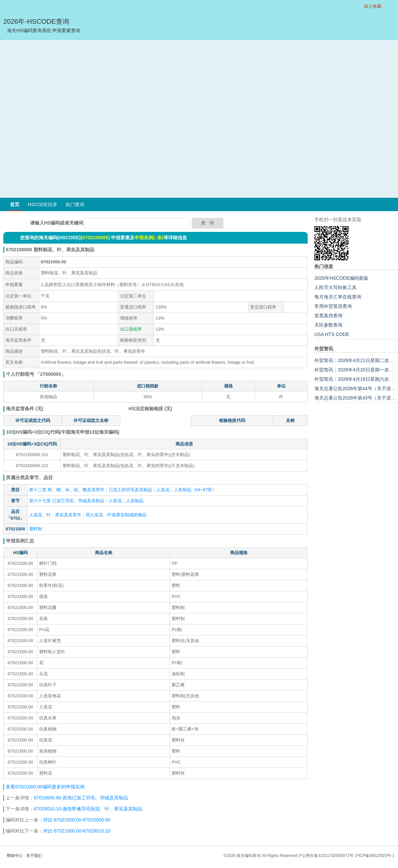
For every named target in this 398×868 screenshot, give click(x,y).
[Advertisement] (75, 119)
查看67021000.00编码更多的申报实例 (45, 787)
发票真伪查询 (328, 316)
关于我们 (34, 856)
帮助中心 (15, 856)
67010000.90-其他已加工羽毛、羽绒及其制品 (81, 798)
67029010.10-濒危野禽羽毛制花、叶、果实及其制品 (88, 809)
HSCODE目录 (42, 204)
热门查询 (75, 204)
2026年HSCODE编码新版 (341, 278)
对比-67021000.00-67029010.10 (77, 831)
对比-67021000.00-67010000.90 (77, 820)
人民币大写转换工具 (335, 287)
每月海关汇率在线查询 (338, 297)
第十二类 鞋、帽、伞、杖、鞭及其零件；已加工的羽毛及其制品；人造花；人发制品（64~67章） (123, 490)
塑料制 (36, 529)
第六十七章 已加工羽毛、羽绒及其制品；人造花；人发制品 (86, 501)
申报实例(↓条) (149, 238)
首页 (15, 204)
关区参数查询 (328, 325)
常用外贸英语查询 (333, 306)
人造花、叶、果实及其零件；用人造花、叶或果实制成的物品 (88, 515)
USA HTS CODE (332, 334)
